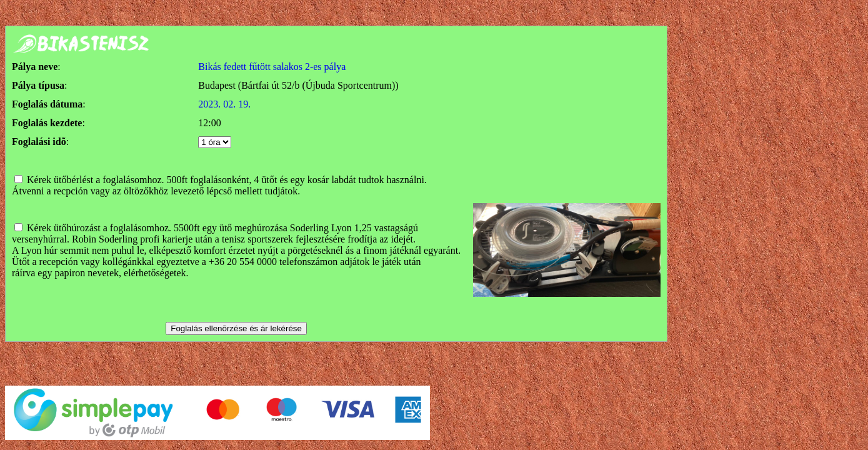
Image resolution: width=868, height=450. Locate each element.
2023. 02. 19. (224, 104)
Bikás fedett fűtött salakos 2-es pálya (272, 67)
